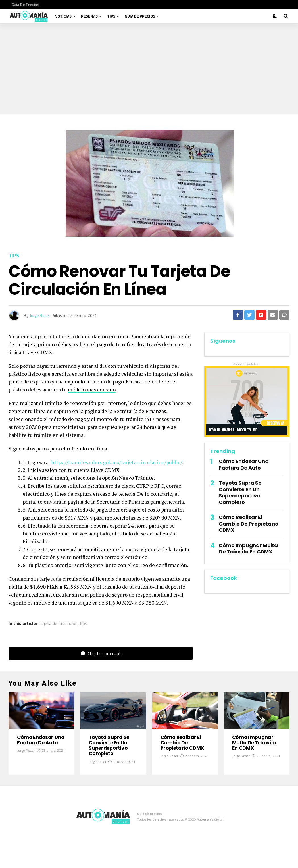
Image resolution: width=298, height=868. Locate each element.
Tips (111, 16)
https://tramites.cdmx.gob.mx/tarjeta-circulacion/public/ (117, 462)
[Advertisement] (149, 66)
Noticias (63, 16)
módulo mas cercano (92, 389)
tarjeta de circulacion (58, 623)
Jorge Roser (40, 315)
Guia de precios (25, 4)
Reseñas (89, 16)
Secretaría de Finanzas (140, 411)
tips (84, 623)
